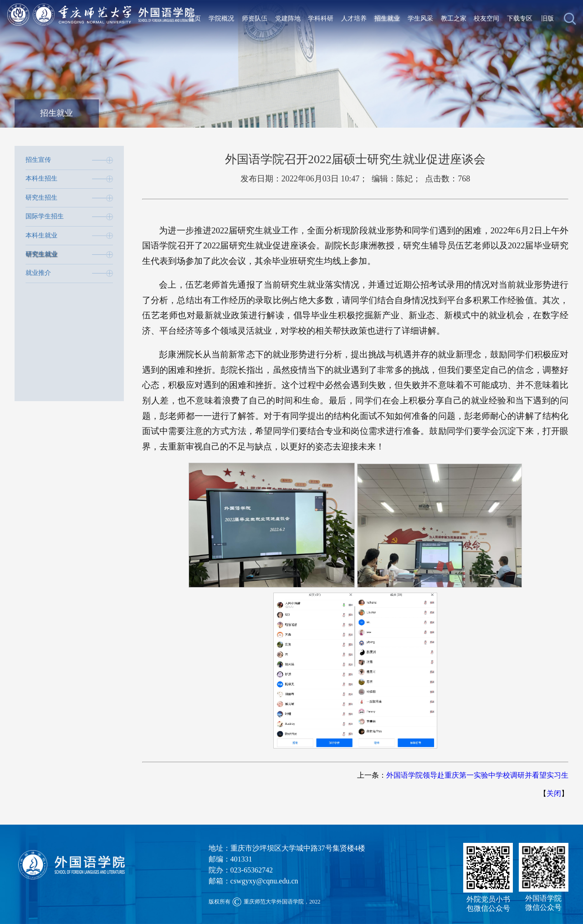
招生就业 (387, 18)
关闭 (554, 793)
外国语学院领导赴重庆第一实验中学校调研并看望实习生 (477, 775)
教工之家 (454, 18)
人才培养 (354, 18)
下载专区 (520, 18)
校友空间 (486, 18)
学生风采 (420, 18)
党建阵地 (288, 18)
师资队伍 (255, 18)
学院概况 (221, 18)
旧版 (547, 18)
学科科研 (321, 18)
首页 (194, 18)
